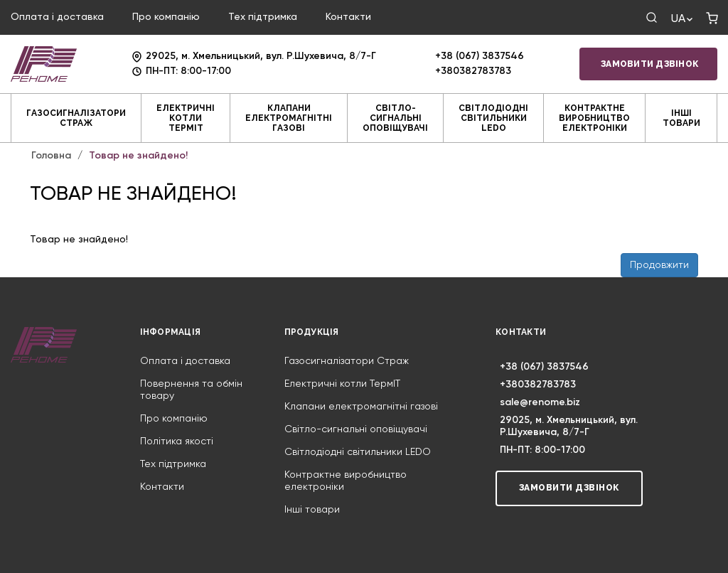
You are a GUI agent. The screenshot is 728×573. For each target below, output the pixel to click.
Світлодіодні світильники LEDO (493, 118)
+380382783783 (473, 71)
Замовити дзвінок (650, 64)
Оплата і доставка (57, 17)
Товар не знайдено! (138, 156)
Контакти (348, 17)
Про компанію (166, 17)
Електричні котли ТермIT (186, 118)
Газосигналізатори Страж (76, 118)
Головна (51, 156)
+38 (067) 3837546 (480, 56)
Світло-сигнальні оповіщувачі (395, 118)
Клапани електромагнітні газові (289, 118)
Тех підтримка (263, 17)
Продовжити (659, 265)
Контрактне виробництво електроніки (594, 118)
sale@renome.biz (540, 402)
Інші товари (681, 118)
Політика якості (177, 441)
